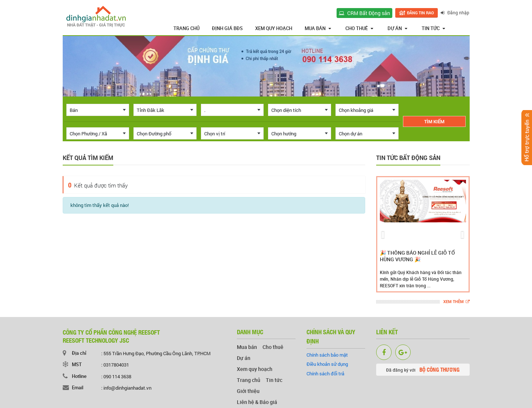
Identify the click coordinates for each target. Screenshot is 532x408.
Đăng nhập (455, 12)
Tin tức (433, 28)
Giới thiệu (248, 391)
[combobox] (98, 110)
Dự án (397, 28)
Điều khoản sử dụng (327, 364)
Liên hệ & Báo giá (257, 402)
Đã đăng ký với (423, 369)
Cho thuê (359, 28)
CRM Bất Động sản (365, 13)
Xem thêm (456, 302)
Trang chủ (186, 28)
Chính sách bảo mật (327, 355)
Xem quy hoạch (274, 28)
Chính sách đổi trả (325, 374)
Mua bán (318, 28)
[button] (383, 234)
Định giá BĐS (227, 28)
